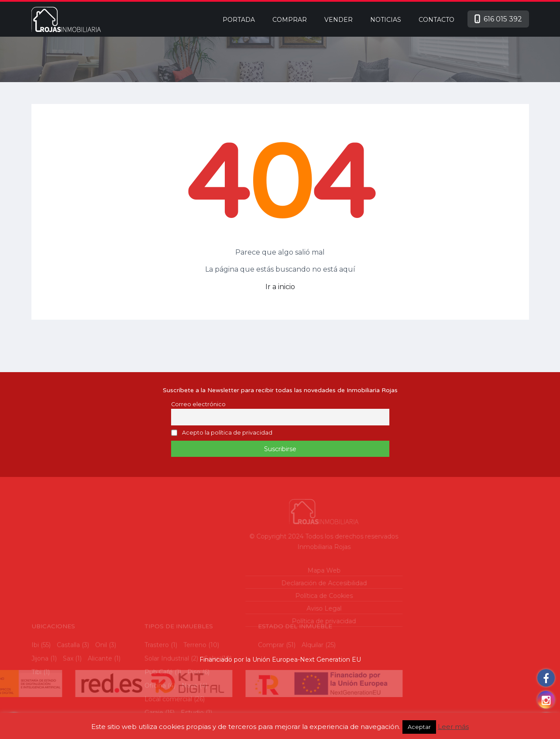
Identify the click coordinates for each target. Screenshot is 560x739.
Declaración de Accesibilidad (289, 583)
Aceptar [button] (419, 727)
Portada (239, 20)
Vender (338, 20)
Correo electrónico (198, 404)
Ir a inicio (280, 287)
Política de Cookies (289, 596)
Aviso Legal (289, 608)
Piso (194, 704)
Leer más (453, 727)
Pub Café (159, 704)
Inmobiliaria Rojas (289, 547)
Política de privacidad (289, 621)
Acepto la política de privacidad (227, 433)
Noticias (386, 20)
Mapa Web (289, 570)
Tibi (36, 704)
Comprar (290, 20)
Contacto (436, 20)
